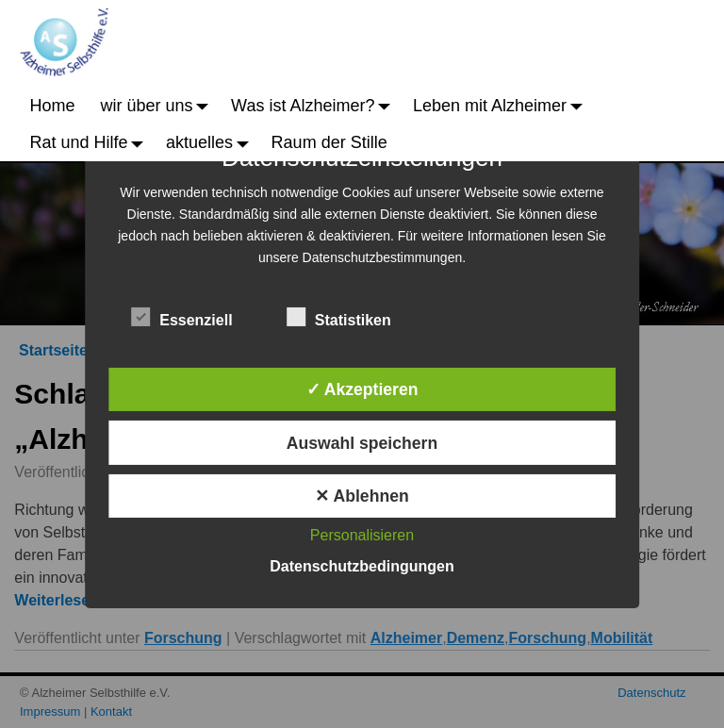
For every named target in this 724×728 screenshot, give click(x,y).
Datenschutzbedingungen (362, 566)
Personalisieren (362, 535)
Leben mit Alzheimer (502, 106)
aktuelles (212, 142)
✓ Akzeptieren (362, 389)
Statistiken (339, 317)
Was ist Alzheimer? (315, 106)
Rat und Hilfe (92, 142)
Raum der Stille (329, 142)
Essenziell (181, 317)
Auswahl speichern (362, 443)
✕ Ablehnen (362, 496)
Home (53, 106)
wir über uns (160, 106)
